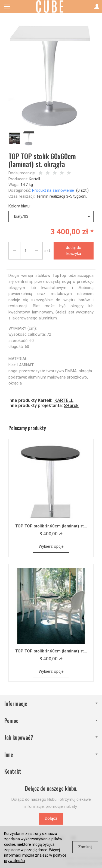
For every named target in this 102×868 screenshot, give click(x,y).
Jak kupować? (51, 737)
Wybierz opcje (51, 546)
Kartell (34, 179)
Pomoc (51, 721)
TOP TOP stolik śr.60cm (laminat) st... (51, 526)
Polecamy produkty (27, 428)
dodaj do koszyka (74, 250)
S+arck (71, 405)
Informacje (51, 704)
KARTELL (64, 400)
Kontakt (13, 771)
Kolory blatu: (19, 206)
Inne (51, 755)
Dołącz (51, 818)
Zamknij (85, 847)
